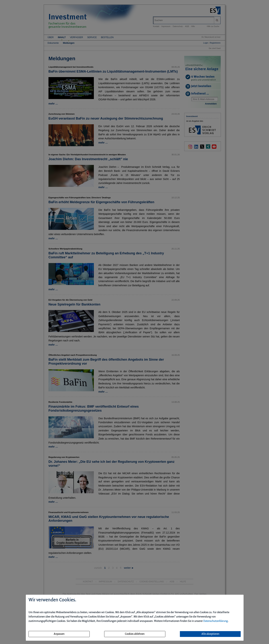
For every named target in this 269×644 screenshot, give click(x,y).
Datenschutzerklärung (216, 621)
